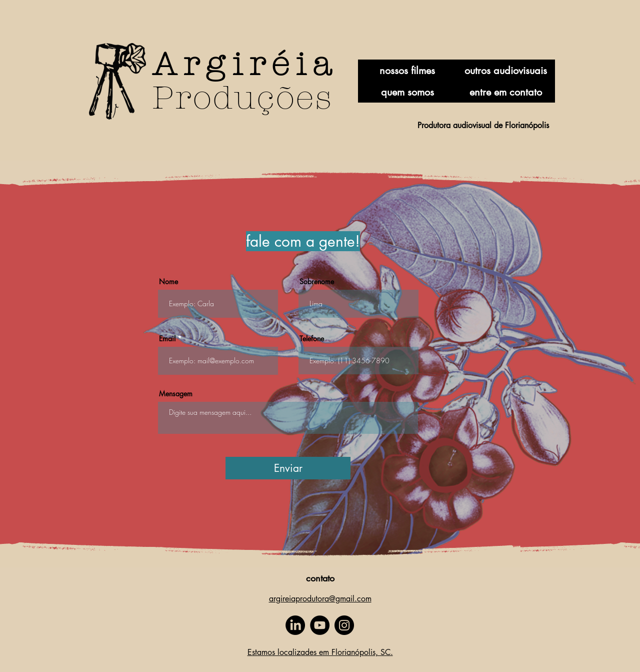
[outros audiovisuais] (506, 70)
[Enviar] (288, 468)
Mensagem (176, 394)
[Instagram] (344, 625)
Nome (168, 282)
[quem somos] (407, 92)
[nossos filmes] (407, 70)
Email (167, 339)
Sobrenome (317, 282)
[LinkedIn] (295, 625)
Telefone (312, 339)
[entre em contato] (506, 92)
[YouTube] (320, 625)
